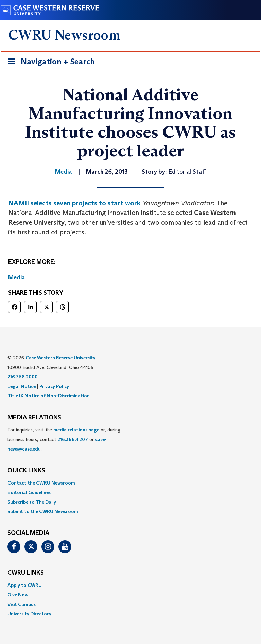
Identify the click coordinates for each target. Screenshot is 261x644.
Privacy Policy (54, 386)
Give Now (18, 595)
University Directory (29, 614)
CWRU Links (26, 573)
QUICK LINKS (26, 471)
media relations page (76, 430)
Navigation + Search (49, 63)
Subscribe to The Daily (32, 502)
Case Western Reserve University (60, 358)
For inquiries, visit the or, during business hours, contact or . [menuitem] (64, 439)
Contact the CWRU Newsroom (41, 483)
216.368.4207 (73, 439)
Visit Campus (22, 604)
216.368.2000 (23, 377)
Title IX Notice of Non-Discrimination (49, 396)
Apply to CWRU (25, 585)
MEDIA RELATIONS (34, 418)
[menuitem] (130, 483)
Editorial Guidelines (29, 492)
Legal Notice (22, 386)
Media (17, 277)
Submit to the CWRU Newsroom (43, 511)
